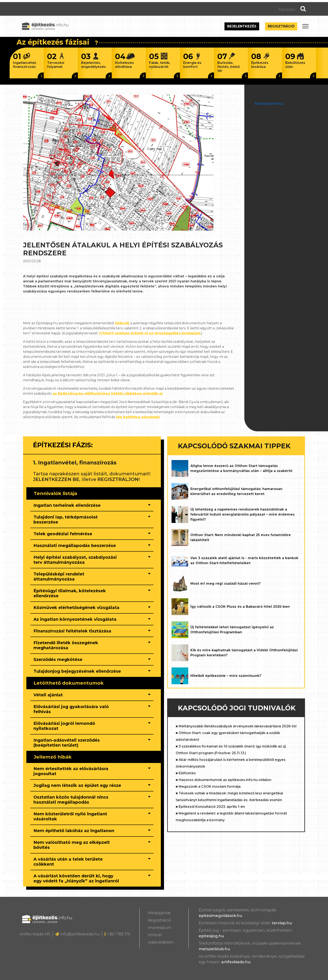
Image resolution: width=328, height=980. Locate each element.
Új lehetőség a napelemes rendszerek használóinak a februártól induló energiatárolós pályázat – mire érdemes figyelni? (242, 514)
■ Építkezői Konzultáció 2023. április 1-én (210, 807)
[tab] (92, 506)
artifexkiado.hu (236, 962)
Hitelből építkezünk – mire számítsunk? (226, 676)
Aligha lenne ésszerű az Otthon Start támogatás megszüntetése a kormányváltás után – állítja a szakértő (241, 468)
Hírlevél (155, 935)
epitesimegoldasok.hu (220, 916)
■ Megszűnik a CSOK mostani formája (208, 787)
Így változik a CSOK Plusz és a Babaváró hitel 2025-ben (240, 607)
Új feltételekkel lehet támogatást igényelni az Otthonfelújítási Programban (232, 630)
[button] (77, 505)
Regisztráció (281, 26)
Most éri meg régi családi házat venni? (225, 584)
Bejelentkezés (242, 26)
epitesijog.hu (211, 936)
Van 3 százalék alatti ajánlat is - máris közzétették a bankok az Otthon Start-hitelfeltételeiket (244, 560)
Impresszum (160, 928)
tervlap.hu (282, 923)
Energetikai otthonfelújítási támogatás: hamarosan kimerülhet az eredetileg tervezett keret (236, 491)
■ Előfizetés (186, 773)
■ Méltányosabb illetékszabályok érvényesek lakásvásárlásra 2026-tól (236, 726)
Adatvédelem (161, 942)
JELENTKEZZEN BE (56, 479)
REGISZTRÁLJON (118, 479)
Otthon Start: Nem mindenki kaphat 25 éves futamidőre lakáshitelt (241, 537)
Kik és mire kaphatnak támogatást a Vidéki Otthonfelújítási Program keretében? (244, 653)
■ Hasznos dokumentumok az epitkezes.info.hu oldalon (224, 780)
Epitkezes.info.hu (269, 104)
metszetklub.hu (214, 949)
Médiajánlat (159, 913)
